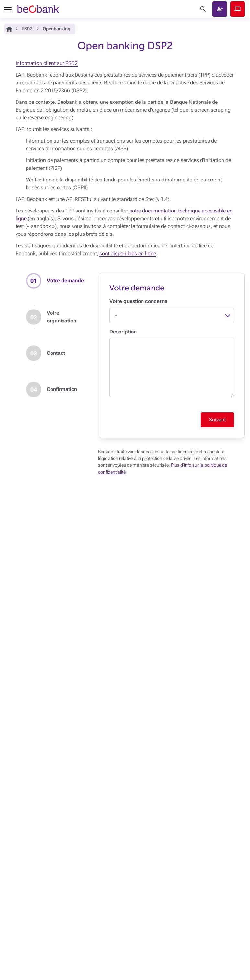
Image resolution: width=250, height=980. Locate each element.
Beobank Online (238, 9)
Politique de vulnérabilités (104, 681)
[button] (220, 9)
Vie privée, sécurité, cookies (107, 673)
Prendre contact (95, 785)
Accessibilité (92, 689)
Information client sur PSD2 (47, 63)
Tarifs (85, 658)
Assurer (87, 622)
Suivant (217, 420)
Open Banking (94, 697)
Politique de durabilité (101, 733)
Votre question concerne (138, 301)
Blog (84, 650)
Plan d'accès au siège (101, 741)
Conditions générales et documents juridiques (125, 666)
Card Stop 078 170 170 (103, 792)
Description (123, 332)
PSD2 (27, 29)
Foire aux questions (99, 777)
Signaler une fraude (99, 800)
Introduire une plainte (101, 808)
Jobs (85, 748)
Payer (85, 591)
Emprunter (90, 598)
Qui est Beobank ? (97, 725)
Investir (87, 614)
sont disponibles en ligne (128, 253)
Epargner (89, 606)
